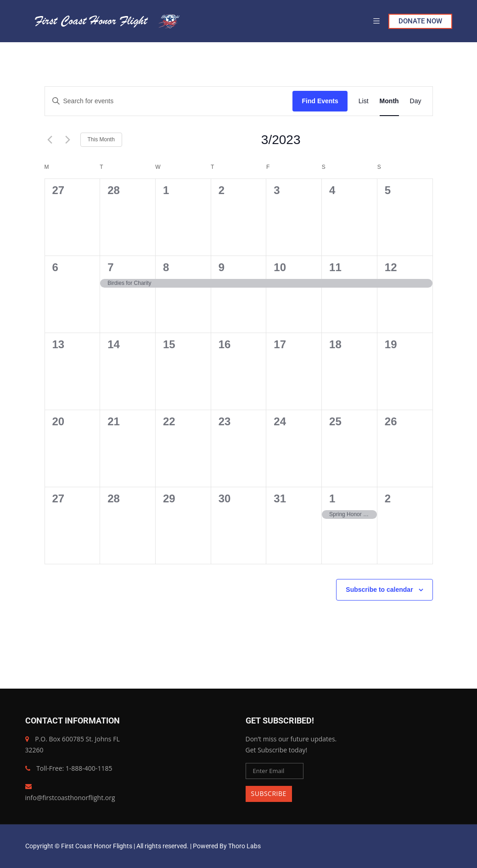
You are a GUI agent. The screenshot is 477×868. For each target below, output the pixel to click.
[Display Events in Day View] (416, 101)
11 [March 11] (335, 267)
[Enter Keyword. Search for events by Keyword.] (169, 101)
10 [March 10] (280, 267)
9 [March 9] (222, 267)
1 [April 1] (332, 498)
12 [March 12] (391, 267)
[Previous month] (50, 140)
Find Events (320, 101)
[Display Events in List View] (364, 101)
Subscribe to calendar (379, 590)
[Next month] (68, 140)
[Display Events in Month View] (389, 101)
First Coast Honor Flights (97, 846)
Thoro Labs (244, 846)
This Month (101, 139)
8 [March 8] (166, 267)
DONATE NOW (420, 21)
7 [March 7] (110, 267)
